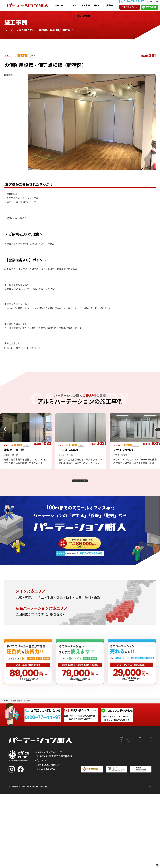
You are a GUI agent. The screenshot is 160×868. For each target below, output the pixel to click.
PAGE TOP (149, 851)
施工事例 (86, 5)
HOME (7, 756)
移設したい (85, 816)
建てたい (85, 807)
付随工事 (100, 805)
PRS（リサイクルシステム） (104, 812)
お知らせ (97, 5)
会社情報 (109, 5)
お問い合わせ (131, 7)
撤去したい (85, 824)
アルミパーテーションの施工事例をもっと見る (78, 484)
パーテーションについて (66, 5)
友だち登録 (151, 7)
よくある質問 (84, 16)
